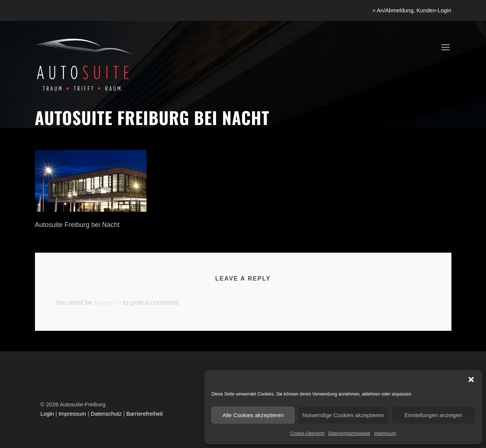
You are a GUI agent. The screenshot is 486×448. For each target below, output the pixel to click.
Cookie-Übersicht (308, 433)
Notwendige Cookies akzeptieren (343, 415)
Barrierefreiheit (144, 414)
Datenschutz (106, 414)
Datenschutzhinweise (349, 433)
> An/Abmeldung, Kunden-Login (412, 10)
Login (47, 414)
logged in (108, 303)
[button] (471, 380)
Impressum (385, 433)
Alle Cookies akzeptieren (253, 415)
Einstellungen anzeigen (433, 415)
